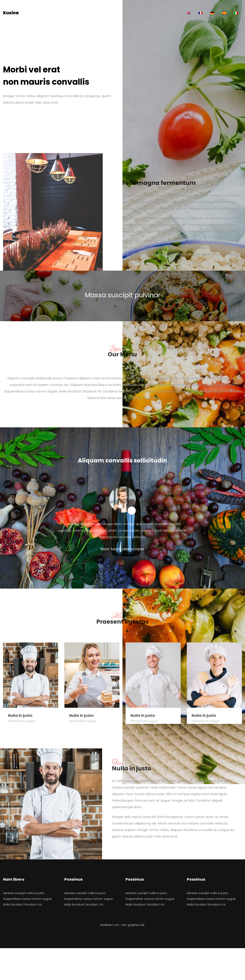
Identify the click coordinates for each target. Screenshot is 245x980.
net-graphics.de (133, 925)
